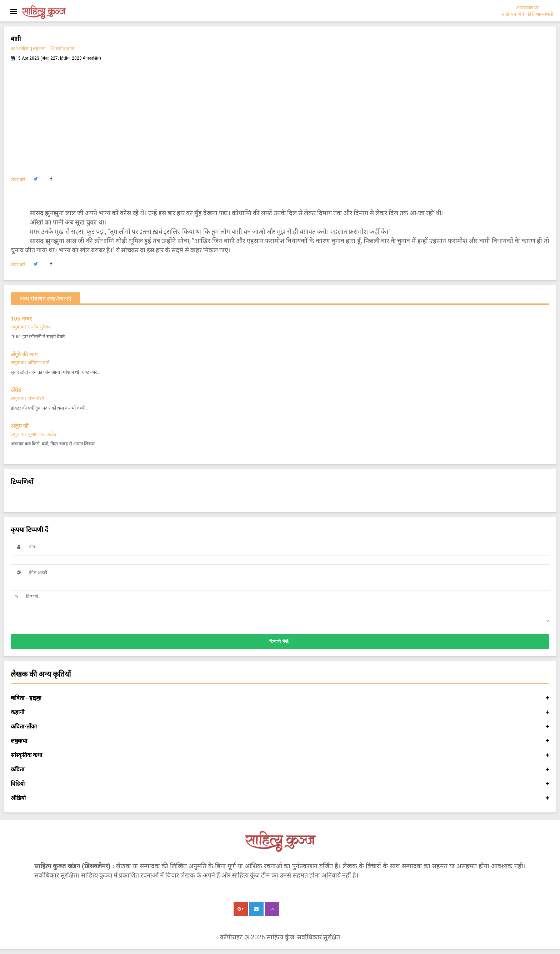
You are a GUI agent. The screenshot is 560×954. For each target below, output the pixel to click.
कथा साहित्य (20, 49)
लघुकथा (39, 49)
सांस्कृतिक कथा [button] (280, 755)
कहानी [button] (280, 712)
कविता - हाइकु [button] (280, 698)
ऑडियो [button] (280, 798)
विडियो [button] (280, 784)
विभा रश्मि (36, 398)
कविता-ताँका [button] (280, 727)
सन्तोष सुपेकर (39, 327)
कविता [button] (280, 770)
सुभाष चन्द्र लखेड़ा (42, 434)
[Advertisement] (280, 115)
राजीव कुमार (62, 49)
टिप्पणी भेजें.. (280, 642)
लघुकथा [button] (280, 741)
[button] (36, 179)
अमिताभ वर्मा (38, 363)
